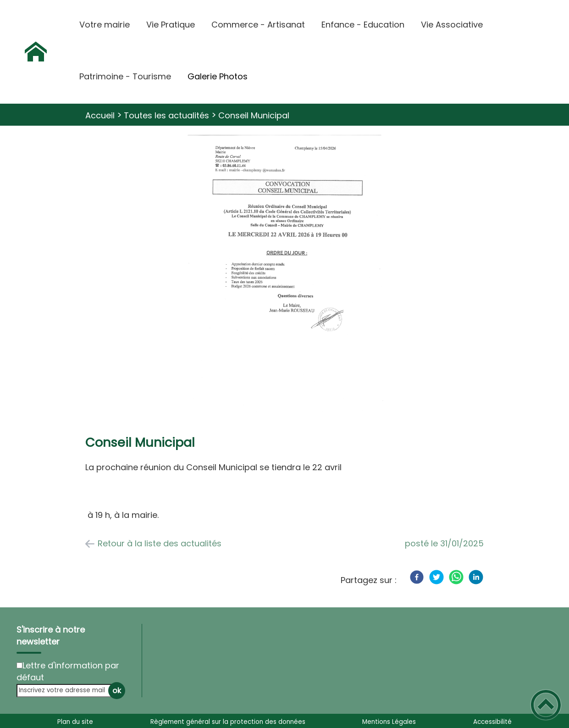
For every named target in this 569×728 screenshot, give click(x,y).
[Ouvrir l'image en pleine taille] (284, 276)
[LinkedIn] (476, 577)
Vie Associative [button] (452, 25)
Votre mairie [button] (105, 25)
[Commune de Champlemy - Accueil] (36, 52)
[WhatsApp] (456, 577)
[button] (546, 705)
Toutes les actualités (166, 115)
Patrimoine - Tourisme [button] (125, 76)
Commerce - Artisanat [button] (258, 25)
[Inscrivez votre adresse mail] (67, 691)
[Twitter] (436, 577)
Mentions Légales (389, 722)
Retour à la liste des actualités (160, 543)
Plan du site (75, 722)
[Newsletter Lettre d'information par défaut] (19, 665)
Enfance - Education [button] (363, 25)
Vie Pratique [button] (171, 25)
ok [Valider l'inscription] (117, 691)
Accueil (100, 115)
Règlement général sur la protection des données (228, 722)
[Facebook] (417, 577)
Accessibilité (492, 722)
